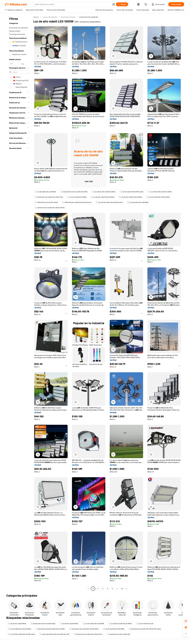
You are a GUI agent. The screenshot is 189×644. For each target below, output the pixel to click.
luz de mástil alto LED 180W (114, 629)
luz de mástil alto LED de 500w (19, 629)
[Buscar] (122, 4)
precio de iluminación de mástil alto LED (54, 634)
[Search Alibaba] (72, 4)
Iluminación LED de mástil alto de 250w (50, 629)
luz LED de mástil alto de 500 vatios (109, 202)
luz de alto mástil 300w (69, 624)
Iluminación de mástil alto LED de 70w (49, 197)
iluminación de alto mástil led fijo (43, 624)
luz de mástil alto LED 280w (138, 202)
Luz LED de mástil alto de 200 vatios (21, 634)
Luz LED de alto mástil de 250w (160, 192)
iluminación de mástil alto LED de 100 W (50, 208)
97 (122, 589)
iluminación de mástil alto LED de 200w (84, 629)
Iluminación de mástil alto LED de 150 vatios (145, 629)
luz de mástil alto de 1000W (93, 624)
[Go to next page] (127, 589)
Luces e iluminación (50, 17)
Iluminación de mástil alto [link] (89, 17)
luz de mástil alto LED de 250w (158, 197)
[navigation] (18, 303)
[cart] (146, 5)
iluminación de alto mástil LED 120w (74, 192)
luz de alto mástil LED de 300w (103, 197)
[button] (114, 4)
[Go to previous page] (88, 589)
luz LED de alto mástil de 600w (104, 192)
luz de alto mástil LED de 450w (130, 197)
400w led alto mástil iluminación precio (77, 202)
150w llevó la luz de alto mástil (46, 202)
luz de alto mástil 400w (17, 624)
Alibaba (36, 17)
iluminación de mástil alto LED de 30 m (88, 634)
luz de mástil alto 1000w (77, 197)
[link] (186, 621)
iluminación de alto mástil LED (119, 634)
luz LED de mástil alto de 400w (120, 624)
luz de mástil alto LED (145, 624)
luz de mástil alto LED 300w (45, 192)
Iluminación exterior (68, 17)
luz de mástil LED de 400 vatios (132, 192)
